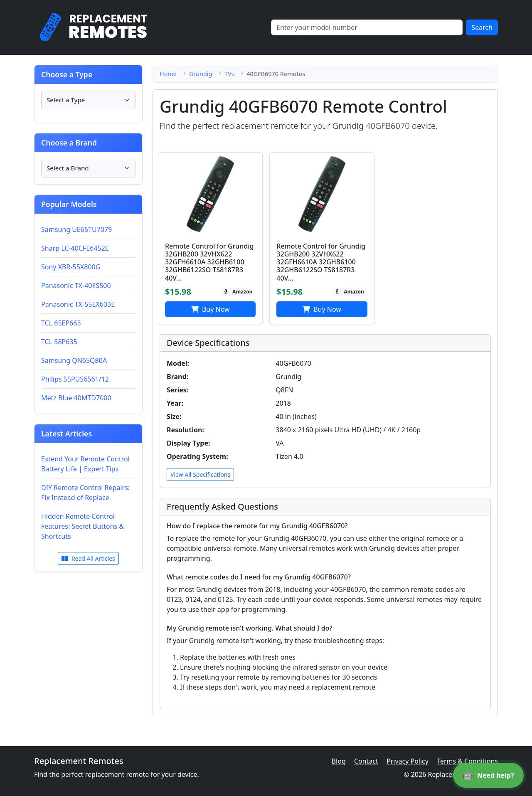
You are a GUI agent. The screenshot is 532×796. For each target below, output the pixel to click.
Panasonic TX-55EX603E (78, 304)
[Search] (367, 27)
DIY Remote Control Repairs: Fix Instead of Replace (85, 493)
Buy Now (211, 309)
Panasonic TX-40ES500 (76, 286)
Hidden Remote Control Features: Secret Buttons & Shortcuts (83, 526)
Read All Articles (88, 558)
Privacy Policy (408, 761)
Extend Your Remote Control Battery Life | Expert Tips (85, 464)
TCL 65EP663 (61, 323)
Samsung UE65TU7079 (76, 229)
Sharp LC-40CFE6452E (75, 248)
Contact (366, 761)
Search (482, 27)
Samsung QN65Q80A (74, 360)
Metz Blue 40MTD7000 (76, 398)
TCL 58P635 (59, 342)
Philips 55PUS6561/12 (75, 379)
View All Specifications (200, 474)
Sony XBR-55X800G (71, 267)
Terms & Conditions (467, 761)
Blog (339, 761)
